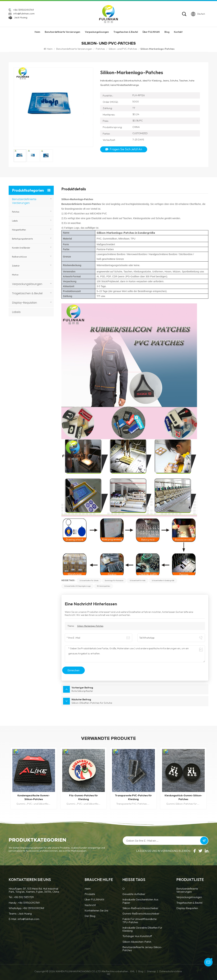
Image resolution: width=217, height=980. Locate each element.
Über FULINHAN (151, 32)
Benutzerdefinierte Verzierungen (62, 32)
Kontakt (178, 32)
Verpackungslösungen (97, 32)
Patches (100, 49)
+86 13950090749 (23, 10)
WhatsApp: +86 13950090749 (26, 908)
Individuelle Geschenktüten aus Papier (140, 901)
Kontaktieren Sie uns (96, 911)
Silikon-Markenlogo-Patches (90, 626)
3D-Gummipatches (103, 586)
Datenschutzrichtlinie (171, 971)
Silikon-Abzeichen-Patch (137, 942)
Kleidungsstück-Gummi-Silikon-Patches (183, 797)
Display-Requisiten (24, 303)
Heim (37, 32)
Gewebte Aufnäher (134, 894)
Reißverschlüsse (19, 257)
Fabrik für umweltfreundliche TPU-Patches (140, 921)
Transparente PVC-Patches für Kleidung (133, 797)
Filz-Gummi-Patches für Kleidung (84, 797)
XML (132, 971)
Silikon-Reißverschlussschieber (140, 908)
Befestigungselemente (22, 239)
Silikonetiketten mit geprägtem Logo (77, 586)
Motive (15, 275)
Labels (15, 221)
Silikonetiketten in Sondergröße (163, 580)
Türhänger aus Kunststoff (137, 936)
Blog (167, 32)
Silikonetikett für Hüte (138, 580)
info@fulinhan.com (24, 13)
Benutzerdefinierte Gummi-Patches (81, 204)
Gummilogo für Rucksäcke (114, 580)
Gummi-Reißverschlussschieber (141, 914)
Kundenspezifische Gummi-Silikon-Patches (34, 797)
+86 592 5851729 (24, 897)
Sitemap (151, 971)
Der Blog (90, 916)
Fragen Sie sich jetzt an (124, 149)
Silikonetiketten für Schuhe (89, 580)
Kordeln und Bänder (21, 248)
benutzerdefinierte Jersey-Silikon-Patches (142, 949)
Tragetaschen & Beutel (126, 32)
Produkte (90, 894)
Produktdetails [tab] (74, 189)
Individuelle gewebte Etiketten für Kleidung (142, 929)
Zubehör (16, 266)
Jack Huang (21, 17)
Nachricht (90, 905)
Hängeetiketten (19, 230)
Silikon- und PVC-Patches (123, 49)
